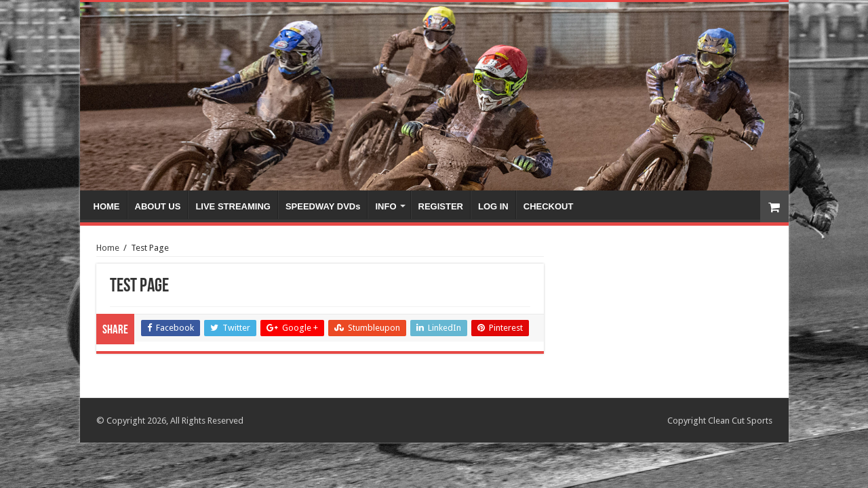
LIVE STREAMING (233, 206)
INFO (386, 206)
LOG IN (493, 206)
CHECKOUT (549, 206)
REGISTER (441, 206)
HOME (107, 206)
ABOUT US (158, 206)
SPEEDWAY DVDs (323, 206)
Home (108, 248)
